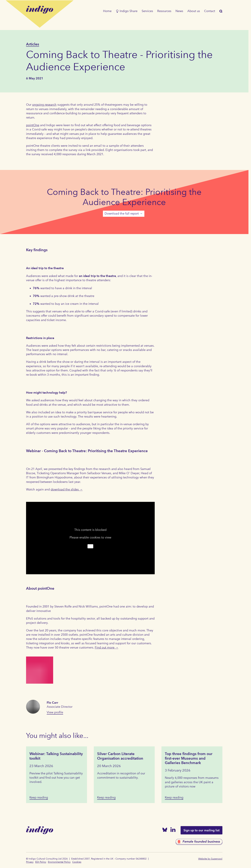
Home (107, 11)
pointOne (33, 125)
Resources (164, 11)
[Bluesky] (165, 830)
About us (194, 11)
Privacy (30, 862)
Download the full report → (124, 214)
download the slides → (67, 489)
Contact (210, 11)
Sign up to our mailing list (201, 830)
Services (147, 11)
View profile (55, 712)
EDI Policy (41, 862)
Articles (33, 44)
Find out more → (107, 648)
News (179, 11)
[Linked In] (173, 830)
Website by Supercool (210, 859)
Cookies (77, 862)
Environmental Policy (59, 862)
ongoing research (44, 105)
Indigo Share (127, 11)
